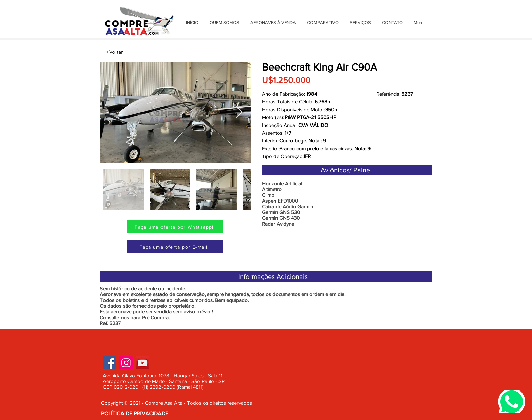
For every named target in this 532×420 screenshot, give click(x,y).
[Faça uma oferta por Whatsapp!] (175, 227)
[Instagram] (126, 363)
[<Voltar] (128, 52)
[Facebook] (109, 363)
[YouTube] (143, 363)
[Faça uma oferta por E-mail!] (175, 247)
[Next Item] (239, 112)
